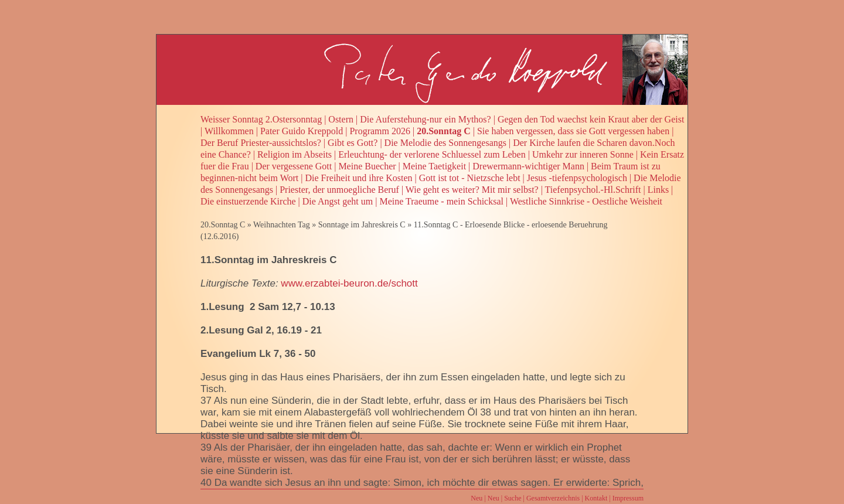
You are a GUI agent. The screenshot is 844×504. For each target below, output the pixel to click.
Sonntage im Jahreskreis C (362, 225)
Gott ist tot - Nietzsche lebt (470, 178)
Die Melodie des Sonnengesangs (445, 143)
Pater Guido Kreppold (302, 131)
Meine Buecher (367, 166)
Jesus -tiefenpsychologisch (577, 178)
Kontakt (596, 498)
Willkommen (229, 131)
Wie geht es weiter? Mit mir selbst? (472, 190)
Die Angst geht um (338, 201)
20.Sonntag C (444, 131)
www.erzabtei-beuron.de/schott (349, 283)
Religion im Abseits (295, 154)
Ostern (341, 119)
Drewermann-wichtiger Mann (528, 166)
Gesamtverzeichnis (553, 498)
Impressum (628, 498)
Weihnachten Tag (282, 225)
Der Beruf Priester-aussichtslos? (261, 143)
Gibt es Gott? (353, 143)
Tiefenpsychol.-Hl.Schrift (593, 190)
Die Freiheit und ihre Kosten (358, 178)
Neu (477, 498)
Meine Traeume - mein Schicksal (441, 201)
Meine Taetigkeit (434, 166)
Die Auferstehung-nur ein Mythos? (426, 119)
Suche (513, 498)
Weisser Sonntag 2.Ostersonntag (261, 119)
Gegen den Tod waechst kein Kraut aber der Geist (591, 119)
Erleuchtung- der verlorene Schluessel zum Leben (432, 154)
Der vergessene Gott (294, 166)
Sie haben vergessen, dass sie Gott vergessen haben (573, 131)
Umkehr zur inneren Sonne (583, 154)
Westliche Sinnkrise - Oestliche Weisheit (586, 201)
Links (658, 190)
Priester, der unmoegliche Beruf (339, 190)
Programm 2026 (380, 131)
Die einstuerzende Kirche (248, 201)
